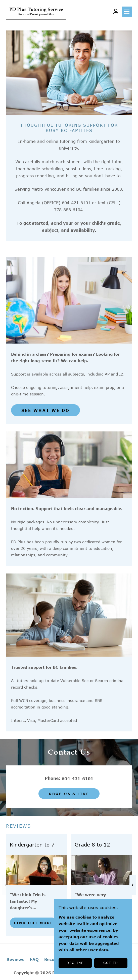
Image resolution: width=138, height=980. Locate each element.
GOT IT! (111, 963)
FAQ (34, 959)
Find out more (34, 923)
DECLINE (75, 963)
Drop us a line (69, 794)
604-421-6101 (77, 779)
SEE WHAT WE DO (45, 410)
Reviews (15, 959)
